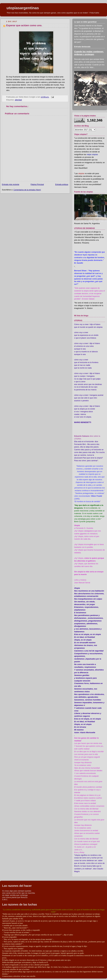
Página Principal (37, 184)
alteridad (18, 100)
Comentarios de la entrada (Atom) (27, 190)
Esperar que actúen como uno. (24, 25)
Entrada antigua (62, 184)
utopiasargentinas (23, 8)
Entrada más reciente (11, 184)
